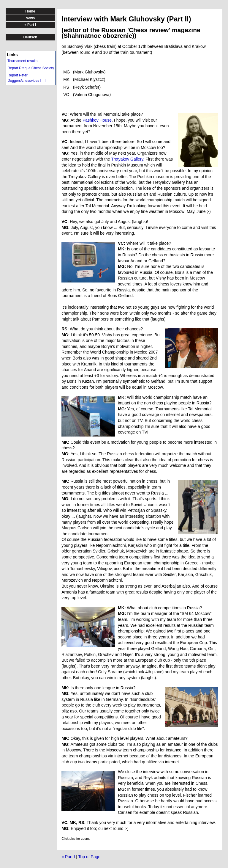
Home (30, 11)
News (30, 18)
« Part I (68, 857)
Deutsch (30, 37)
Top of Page (90, 857)
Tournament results (22, 61)
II (46, 81)
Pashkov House (97, 120)
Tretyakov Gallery (127, 159)
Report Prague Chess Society (31, 68)
